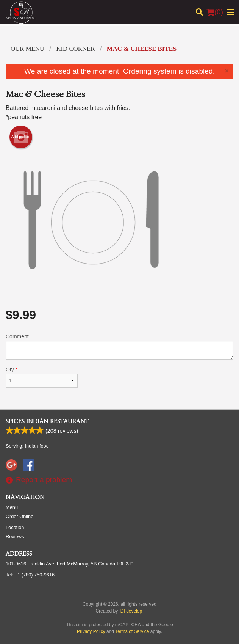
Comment (119, 346)
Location (15, 527)
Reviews (15, 536)
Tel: (30, 575)
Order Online (20, 516)
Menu (12, 507)
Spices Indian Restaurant (47, 421)
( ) (215, 12)
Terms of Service (132, 631)
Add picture (21, 137)
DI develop (131, 611)
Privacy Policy (91, 631)
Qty (42, 377)
